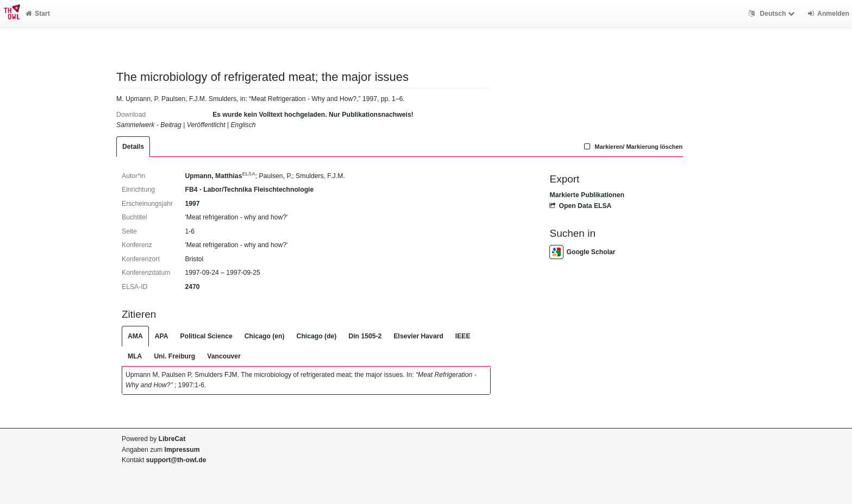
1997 (192, 204)
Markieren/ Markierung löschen (632, 147)
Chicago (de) (317, 336)
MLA (135, 356)
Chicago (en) (265, 336)
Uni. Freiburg (174, 356)
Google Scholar (582, 252)
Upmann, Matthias (220, 176)
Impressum (182, 450)
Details (133, 147)
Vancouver (224, 356)
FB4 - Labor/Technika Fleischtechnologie (249, 190)
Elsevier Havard (418, 336)
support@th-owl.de (176, 460)
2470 (192, 287)
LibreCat (172, 439)
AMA (135, 336)
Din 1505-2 (365, 336)
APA (162, 336)
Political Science (206, 336)
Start (38, 14)
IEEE (463, 336)
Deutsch (773, 14)
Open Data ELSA (580, 206)
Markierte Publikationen (587, 195)
